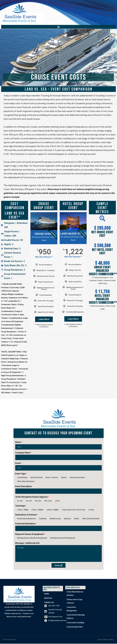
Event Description (23, 487)
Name (18, 442)
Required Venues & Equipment (29, 534)
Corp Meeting (22, 478)
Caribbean (43, 519)
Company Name (23, 453)
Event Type (20, 474)
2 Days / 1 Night (23, 510)
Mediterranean (55, 519)
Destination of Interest (26, 515)
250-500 (38, 501)
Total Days (20, 506)
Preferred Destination (25, 524)
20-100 (20, 501)
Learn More (44, 319)
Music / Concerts (52, 478)
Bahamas (67, 519)
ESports (64, 478)
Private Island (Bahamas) (26, 519)
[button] (59, 27)
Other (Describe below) (26, 482)
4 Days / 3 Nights (53, 510)
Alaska (76, 519)
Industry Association (77, 478)
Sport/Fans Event (36, 478)
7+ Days (91, 510)
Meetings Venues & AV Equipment (63, 538)
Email (18, 463)
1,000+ (57, 501)
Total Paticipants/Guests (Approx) (31, 497)
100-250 (29, 501)
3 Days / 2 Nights (37, 510)
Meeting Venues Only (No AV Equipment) (32, 538)
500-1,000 (48, 501)
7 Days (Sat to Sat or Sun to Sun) (74, 510)
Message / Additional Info (27, 543)
